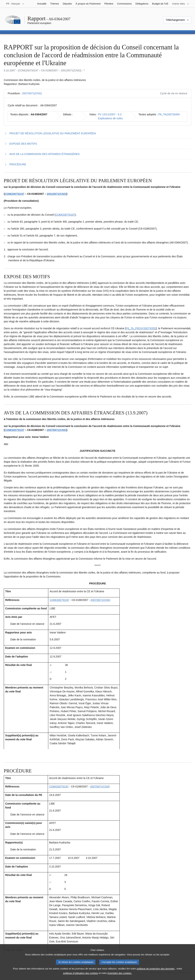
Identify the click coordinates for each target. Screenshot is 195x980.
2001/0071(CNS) (57, 194)
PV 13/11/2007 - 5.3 (110, 114)
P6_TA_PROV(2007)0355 (141, 328)
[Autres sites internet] (181, 4)
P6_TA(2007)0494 (169, 114)
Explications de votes (110, 118)
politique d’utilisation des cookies (81, 976)
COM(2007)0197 (14, 194)
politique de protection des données (156, 972)
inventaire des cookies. (120, 976)
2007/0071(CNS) (32, 93)
